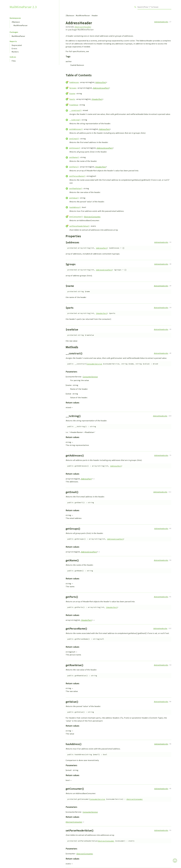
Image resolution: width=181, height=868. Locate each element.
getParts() (74, 167)
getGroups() (75, 148)
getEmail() (74, 139)
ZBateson (16, 22)
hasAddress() (75, 207)
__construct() (75, 110)
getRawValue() (76, 188)
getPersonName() (77, 176)
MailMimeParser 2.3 (23, 7)
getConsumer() (76, 217)
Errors (14, 48)
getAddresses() (76, 129)
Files (14, 61)
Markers (15, 52)
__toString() (75, 120)
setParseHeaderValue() (79, 226)
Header (95, 15)
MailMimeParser (21, 25)
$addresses (74, 82)
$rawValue (74, 105)
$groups (73, 88)
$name (72, 93)
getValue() (74, 198)
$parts (72, 99)
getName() (74, 157)
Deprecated (17, 45)
